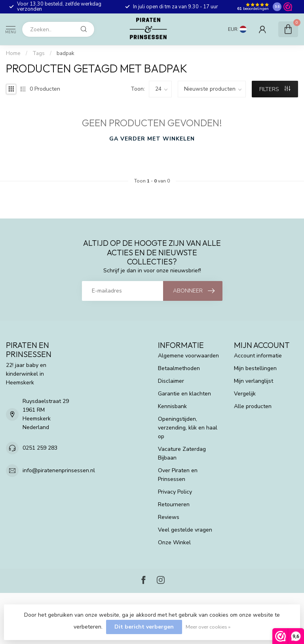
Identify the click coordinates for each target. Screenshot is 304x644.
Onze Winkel (174, 542)
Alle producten (253, 406)
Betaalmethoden (179, 368)
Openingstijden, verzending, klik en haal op (188, 428)
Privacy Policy (175, 492)
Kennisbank (172, 406)
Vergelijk (245, 394)
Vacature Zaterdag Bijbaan (182, 453)
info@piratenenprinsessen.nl (59, 470)
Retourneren (174, 504)
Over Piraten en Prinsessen (178, 475)
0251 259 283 (40, 448)
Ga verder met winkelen (152, 139)
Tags (39, 53)
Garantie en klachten (184, 394)
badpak (66, 53)
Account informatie (258, 356)
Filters (275, 89)
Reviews (169, 517)
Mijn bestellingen (255, 368)
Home (13, 53)
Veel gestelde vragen (185, 530)
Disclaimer (171, 381)
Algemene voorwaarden (188, 356)
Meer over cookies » (208, 627)
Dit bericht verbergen (144, 627)
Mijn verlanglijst (254, 381)
